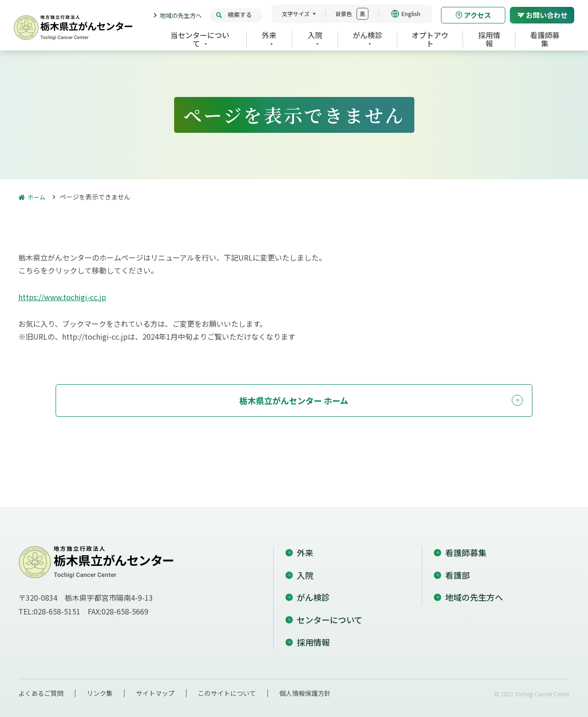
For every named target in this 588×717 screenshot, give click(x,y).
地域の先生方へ (181, 15)
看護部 (458, 570)
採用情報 (313, 637)
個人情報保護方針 (305, 688)
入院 (305, 570)
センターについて (330, 615)
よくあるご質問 (41, 688)
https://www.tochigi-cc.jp (62, 297)
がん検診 (313, 592)
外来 (305, 547)
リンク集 (100, 688)
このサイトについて (227, 688)
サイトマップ (155, 688)
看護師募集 (466, 547)
